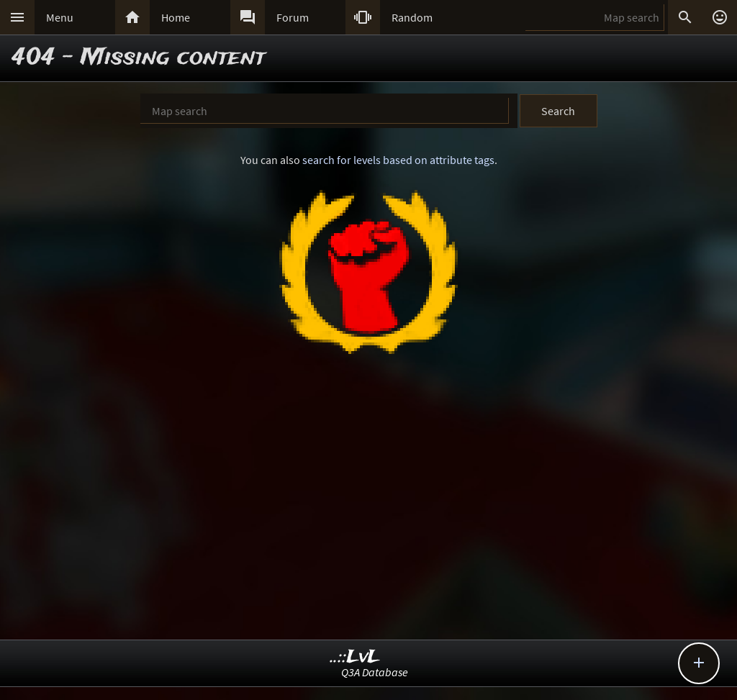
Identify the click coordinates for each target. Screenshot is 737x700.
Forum (293, 17)
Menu (60, 17)
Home (176, 17)
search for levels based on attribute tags (398, 160)
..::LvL (355, 657)
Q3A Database (375, 672)
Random (412, 17)
